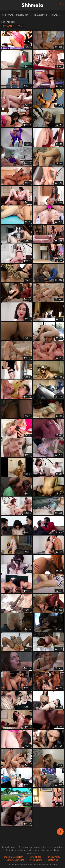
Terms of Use (35, 857)
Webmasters (36, 860)
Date (20, 26)
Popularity (8, 26)
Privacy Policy (54, 857)
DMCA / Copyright (15, 860)
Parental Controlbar (14, 857)
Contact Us (53, 860)
